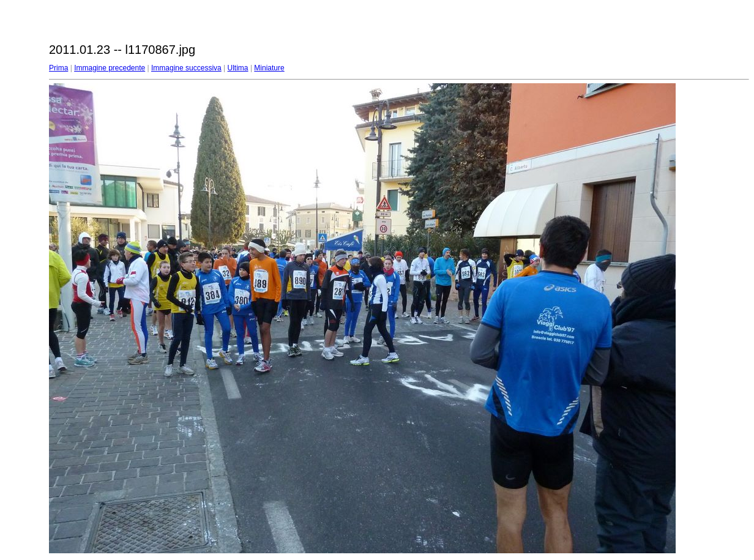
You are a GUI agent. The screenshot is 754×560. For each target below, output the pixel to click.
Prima (58, 68)
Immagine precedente (110, 68)
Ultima (238, 68)
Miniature (269, 68)
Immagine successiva (186, 68)
